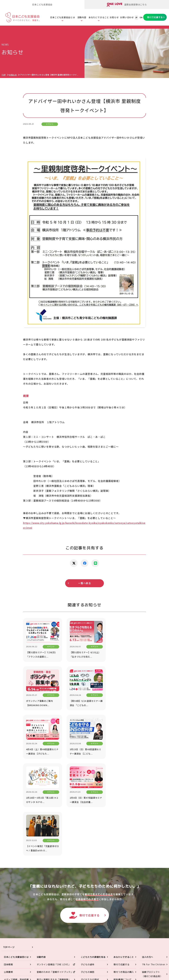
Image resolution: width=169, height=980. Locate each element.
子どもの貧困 (88, 876)
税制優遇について (123, 883)
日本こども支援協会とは (63, 17)
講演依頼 (146, 887)
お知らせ (114, 17)
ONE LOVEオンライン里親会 (145, 943)
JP (136, 18)
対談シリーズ (149, 902)
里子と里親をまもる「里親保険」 (54, 883)
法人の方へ (148, 861)
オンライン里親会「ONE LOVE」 (54, 868)
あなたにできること (99, 17)
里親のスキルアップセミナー (51, 891)
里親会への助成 (45, 898)
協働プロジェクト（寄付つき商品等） (152, 878)
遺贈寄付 (118, 891)
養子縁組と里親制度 (91, 898)
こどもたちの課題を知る (93, 861)
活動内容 (82, 17)
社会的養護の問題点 (91, 891)
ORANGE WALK (45, 913)
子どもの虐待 (88, 868)
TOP (4, 75)
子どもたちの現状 (90, 883)
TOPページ (9, 851)
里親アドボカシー (46, 906)
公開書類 (8, 876)
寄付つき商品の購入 (124, 876)
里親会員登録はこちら (127, 5)
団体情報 (8, 868)
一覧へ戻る (84, 583)
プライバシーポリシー (153, 917)
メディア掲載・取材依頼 (16, 883)
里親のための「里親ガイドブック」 (55, 876)
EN (141, 18)
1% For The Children (154, 868)
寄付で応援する (155, 17)
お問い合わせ (127, 17)
